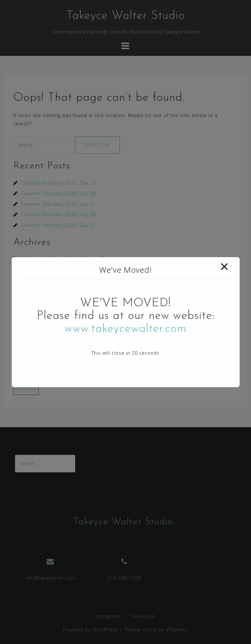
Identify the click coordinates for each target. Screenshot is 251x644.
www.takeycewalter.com (125, 329)
